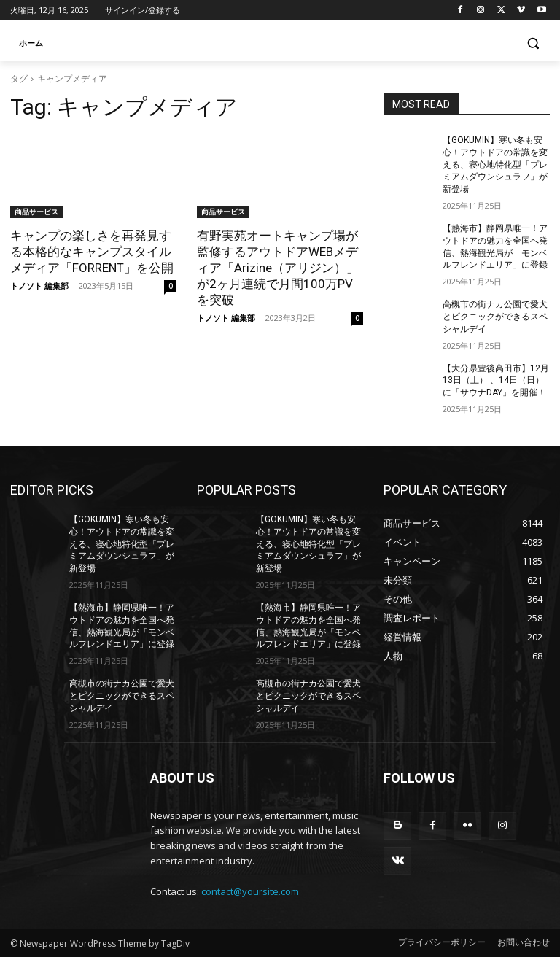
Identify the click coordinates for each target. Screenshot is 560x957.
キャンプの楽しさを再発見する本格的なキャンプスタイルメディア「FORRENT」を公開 (92, 252)
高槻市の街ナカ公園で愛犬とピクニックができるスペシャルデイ (495, 317)
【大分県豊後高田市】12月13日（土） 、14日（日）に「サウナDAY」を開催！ (496, 381)
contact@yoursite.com (250, 891)
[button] (533, 43)
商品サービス (36, 212)
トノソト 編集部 (39, 286)
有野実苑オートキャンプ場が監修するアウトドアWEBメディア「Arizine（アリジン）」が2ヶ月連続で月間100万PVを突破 (278, 268)
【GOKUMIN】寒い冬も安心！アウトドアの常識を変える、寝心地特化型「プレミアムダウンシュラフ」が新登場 (495, 164)
